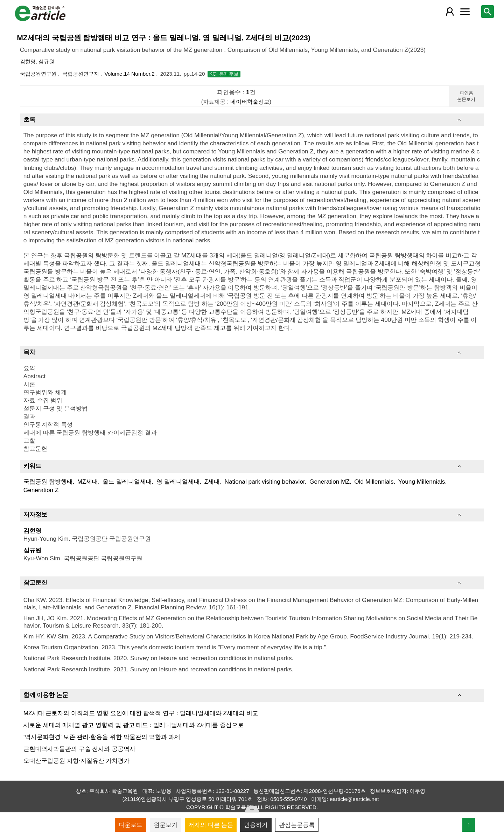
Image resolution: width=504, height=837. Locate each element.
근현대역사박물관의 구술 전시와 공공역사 (79, 749)
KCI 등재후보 (224, 74)
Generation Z (41, 490)
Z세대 (212, 482)
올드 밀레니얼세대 (127, 482)
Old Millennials (374, 482)
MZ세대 (88, 482)
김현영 (28, 61)
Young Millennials (422, 482)
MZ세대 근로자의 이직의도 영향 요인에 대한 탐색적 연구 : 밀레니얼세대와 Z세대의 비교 (141, 713)
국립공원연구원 (39, 74)
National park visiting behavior (264, 482)
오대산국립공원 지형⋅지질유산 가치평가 (77, 761)
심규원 (46, 61)
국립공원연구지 (81, 74)
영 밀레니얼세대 (178, 482)
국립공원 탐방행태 (48, 482)
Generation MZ (330, 482)
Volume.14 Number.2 (130, 74)
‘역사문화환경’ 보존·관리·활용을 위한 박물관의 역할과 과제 (102, 737)
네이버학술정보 (250, 102)
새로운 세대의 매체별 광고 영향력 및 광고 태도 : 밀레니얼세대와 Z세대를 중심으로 (134, 725)
